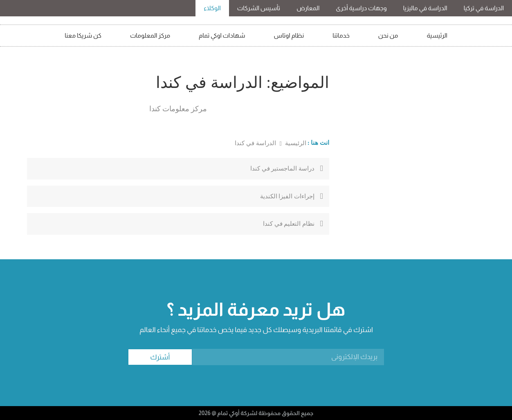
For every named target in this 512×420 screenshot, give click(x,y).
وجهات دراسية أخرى (361, 8)
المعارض (308, 8)
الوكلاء (212, 8)
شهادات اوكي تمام (222, 35)
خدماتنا (341, 35)
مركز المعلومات (150, 35)
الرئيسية (437, 35)
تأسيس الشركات (259, 8)
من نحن (388, 35)
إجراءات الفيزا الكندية (287, 196)
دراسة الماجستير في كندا (282, 168)
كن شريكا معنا (83, 35)
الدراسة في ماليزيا (425, 8)
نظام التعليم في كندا (289, 224)
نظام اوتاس (289, 35)
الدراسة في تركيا (484, 8)
